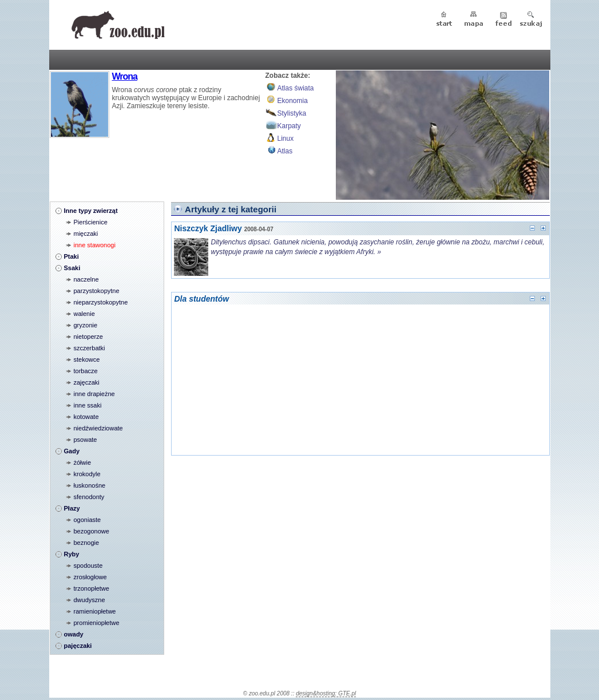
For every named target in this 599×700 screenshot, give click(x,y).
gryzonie (86, 325)
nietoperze (88, 337)
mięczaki (86, 234)
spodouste (88, 565)
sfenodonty (89, 497)
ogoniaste (88, 520)
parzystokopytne (97, 291)
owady (74, 634)
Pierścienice (91, 222)
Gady (72, 451)
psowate (86, 440)
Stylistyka (292, 113)
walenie (84, 314)
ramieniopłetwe (95, 611)
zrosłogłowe (90, 577)
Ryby (72, 554)
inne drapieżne (94, 394)
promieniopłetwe (97, 623)
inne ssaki (88, 405)
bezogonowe (92, 531)
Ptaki (72, 256)
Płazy (72, 508)
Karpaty (289, 126)
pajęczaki (78, 646)
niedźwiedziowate (98, 428)
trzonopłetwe (92, 588)
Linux (286, 139)
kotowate (86, 417)
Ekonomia (293, 101)
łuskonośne (90, 485)
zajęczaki (87, 382)
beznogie (87, 543)
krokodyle (87, 474)
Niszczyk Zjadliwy (208, 228)
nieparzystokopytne (101, 302)
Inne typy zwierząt (91, 211)
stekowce (87, 359)
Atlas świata (296, 88)
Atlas (285, 151)
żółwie (83, 462)
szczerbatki (90, 348)
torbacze (86, 371)
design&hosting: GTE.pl (326, 693)
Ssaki (72, 268)
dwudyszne (90, 600)
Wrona (125, 76)
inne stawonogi (95, 245)
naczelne (86, 279)
